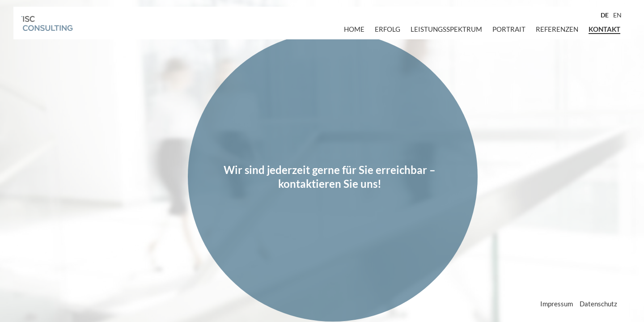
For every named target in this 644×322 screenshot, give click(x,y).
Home (354, 29)
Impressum (557, 304)
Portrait (509, 29)
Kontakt (604, 29)
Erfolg (388, 29)
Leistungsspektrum (446, 29)
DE (605, 15)
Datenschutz (598, 304)
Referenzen (557, 29)
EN (617, 15)
